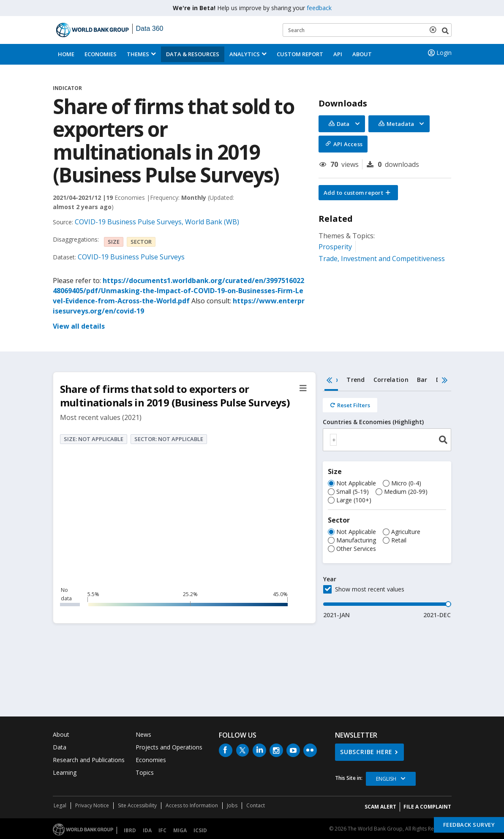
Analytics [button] (245, 54)
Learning (65, 772)
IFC (162, 830)
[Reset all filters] (350, 405)
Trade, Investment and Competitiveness (382, 259)
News (143, 734)
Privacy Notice (92, 805)
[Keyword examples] (367, 30)
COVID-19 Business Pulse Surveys (131, 257)
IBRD (130, 830)
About (362, 54)
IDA (147, 830)
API (338, 54)
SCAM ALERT (380, 807)
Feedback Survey (469, 825)
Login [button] (439, 53)
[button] (358, 193)
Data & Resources (193, 54)
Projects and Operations (169, 747)
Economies (101, 54)
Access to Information (192, 805)
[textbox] (333, 440)
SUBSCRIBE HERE (366, 752)
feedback (319, 8)
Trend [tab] (356, 380)
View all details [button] (79, 326)
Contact (256, 805)
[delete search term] (435, 30)
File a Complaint (427, 807)
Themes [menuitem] (138, 54)
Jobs (232, 805)
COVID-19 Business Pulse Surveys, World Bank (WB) (157, 222)
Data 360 (150, 29)
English (386, 779)
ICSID (200, 830)
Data (60, 747)
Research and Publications (89, 760)
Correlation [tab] (391, 380)
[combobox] (387, 440)
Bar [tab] (422, 380)
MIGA (180, 830)
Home (66, 54)
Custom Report (300, 54)
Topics (145, 772)
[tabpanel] (387, 505)
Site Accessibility (137, 805)
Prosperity (335, 247)
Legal (60, 805)
